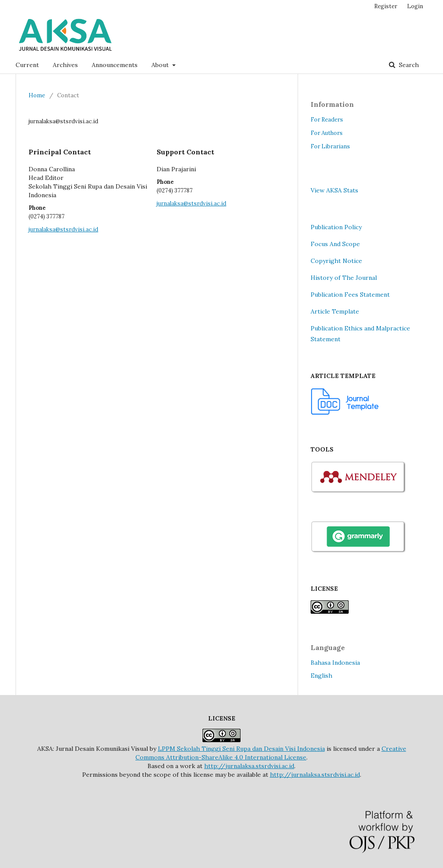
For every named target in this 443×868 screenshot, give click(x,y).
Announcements (115, 65)
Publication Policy (336, 227)
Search (408, 65)
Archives (65, 65)
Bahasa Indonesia (335, 663)
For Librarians (330, 146)
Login (415, 6)
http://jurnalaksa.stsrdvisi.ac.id (249, 766)
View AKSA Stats (334, 190)
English (321, 676)
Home (37, 95)
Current (27, 65)
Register (386, 6)
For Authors (327, 133)
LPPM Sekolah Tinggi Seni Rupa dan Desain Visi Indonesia (241, 749)
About (161, 65)
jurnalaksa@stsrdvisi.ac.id (63, 229)
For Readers (327, 120)
